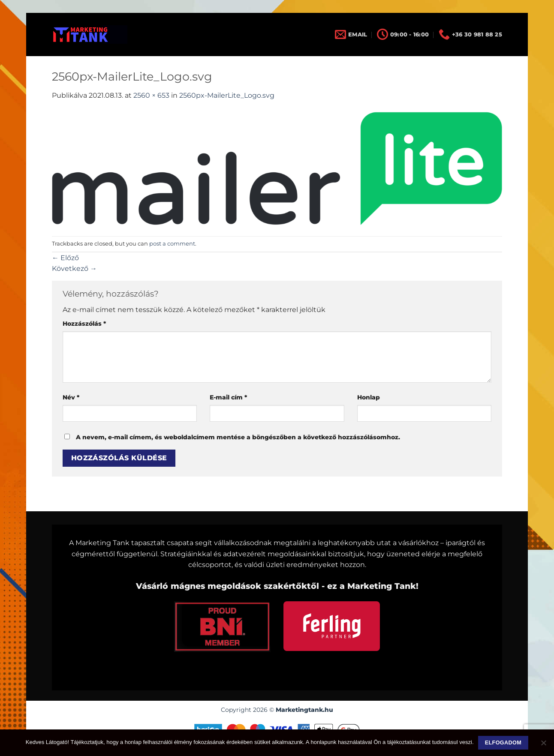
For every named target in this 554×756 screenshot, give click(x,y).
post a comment (172, 244)
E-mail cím (228, 397)
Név (71, 397)
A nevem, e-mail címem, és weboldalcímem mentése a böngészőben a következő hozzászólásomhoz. (238, 437)
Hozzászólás (84, 324)
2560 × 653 (151, 95)
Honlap (369, 397)
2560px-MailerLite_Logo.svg (227, 95)
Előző (65, 258)
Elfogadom (503, 743)
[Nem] (543, 745)
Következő (74, 268)
